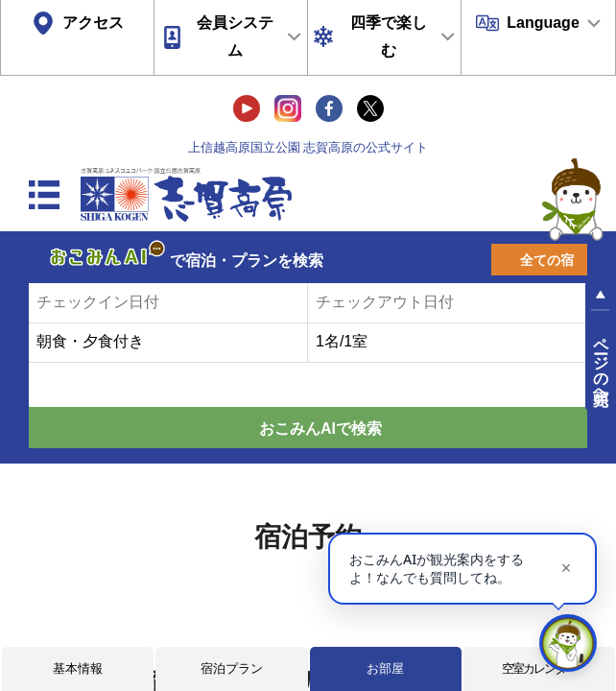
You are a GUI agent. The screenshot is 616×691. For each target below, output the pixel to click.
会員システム (235, 36)
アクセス (93, 23)
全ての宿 (547, 260)
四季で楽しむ (389, 36)
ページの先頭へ (601, 363)
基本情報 (78, 668)
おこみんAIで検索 (320, 429)
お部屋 (385, 668)
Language (543, 23)
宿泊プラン (232, 668)
